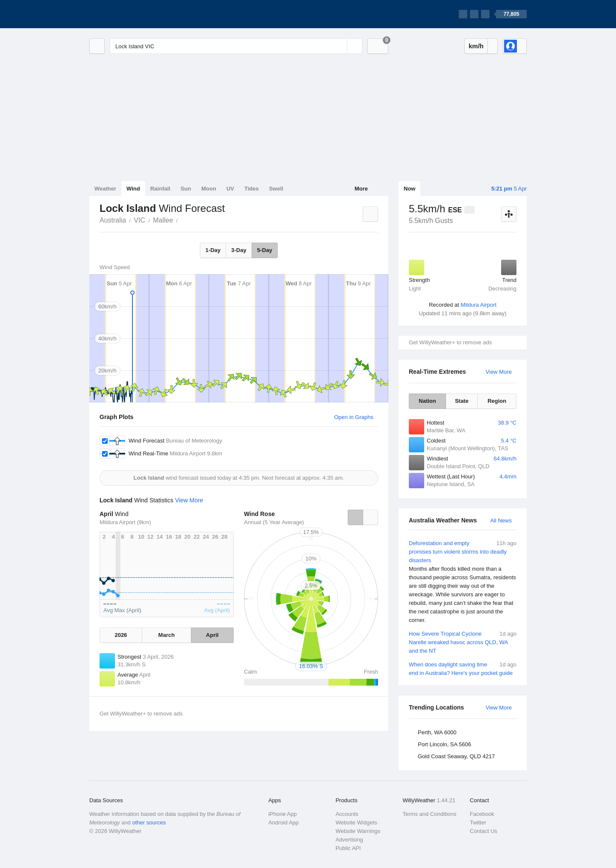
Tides (252, 189)
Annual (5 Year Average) (274, 522)
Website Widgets (356, 823)
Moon (209, 189)
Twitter (478, 823)
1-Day (213, 250)
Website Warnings (358, 831)
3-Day (239, 250)
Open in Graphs (354, 417)
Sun (186, 189)
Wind (133, 189)
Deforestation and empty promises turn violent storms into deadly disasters (463, 582)
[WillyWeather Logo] (129, 14)
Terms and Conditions (430, 814)
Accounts (347, 814)
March (167, 635)
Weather (105, 189)
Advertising (349, 840)
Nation (427, 401)
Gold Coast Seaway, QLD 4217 (456, 756)
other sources (149, 823)
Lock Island (182, 220)
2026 (121, 635)
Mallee (163, 220)
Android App (283, 823)
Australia (113, 220)
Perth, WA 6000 (437, 732)
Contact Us (484, 831)
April (212, 635)
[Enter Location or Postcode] (236, 46)
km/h (476, 46)
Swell (276, 189)
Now (409, 189)
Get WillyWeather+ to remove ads (450, 342)
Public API (348, 848)
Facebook (482, 814)
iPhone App (283, 814)
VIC (139, 220)
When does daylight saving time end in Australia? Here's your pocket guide (463, 668)
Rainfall (160, 189)
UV (230, 189)
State (462, 401)
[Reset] (340, 46)
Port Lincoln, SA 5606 (444, 744)
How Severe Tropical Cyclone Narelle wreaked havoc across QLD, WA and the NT (463, 642)
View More (499, 372)
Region (497, 401)
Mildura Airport (478, 305)
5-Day (265, 250)
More (361, 189)
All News (501, 521)
